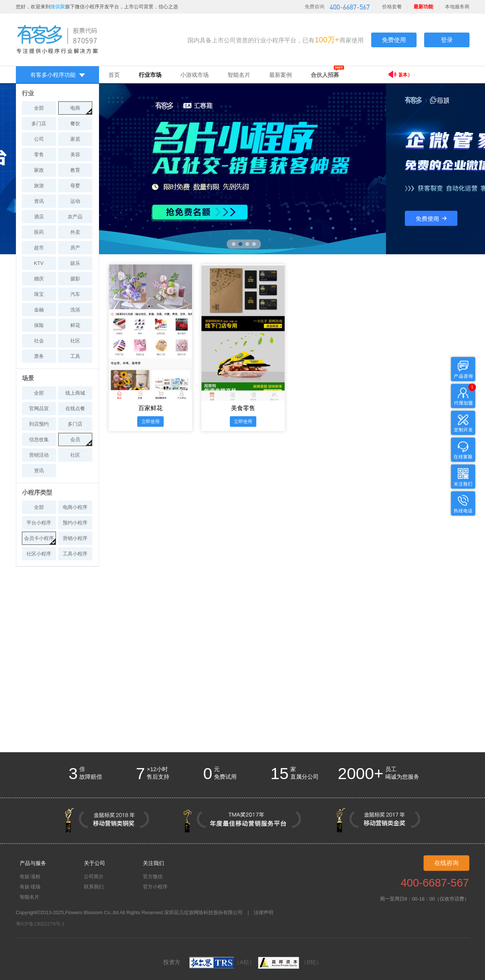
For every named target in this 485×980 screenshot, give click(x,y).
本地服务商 (457, 7)
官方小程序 (155, 887)
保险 (39, 325)
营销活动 (39, 455)
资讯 (39, 201)
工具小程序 (75, 554)
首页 (114, 75)
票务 (39, 356)
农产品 (75, 217)
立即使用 (150, 422)
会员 (75, 439)
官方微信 (153, 877)
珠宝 (39, 294)
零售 (39, 155)
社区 (75, 341)
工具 (75, 356)
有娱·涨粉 (30, 877)
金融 (39, 310)
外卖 (75, 232)
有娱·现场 (30, 887)
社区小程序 (39, 554)
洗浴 (75, 310)
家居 (75, 139)
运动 (75, 201)
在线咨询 (446, 863)
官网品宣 (39, 408)
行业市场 (150, 75)
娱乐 (75, 263)
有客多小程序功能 (57, 75)
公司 (39, 139)
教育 (75, 170)
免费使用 (394, 40)
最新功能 (423, 7)
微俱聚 (58, 7)
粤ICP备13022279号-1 (40, 924)
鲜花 (75, 325)
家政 (39, 170)
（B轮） (289, 962)
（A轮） (222, 962)
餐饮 (75, 124)
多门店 (39, 124)
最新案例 (280, 75)
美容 (75, 155)
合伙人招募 (325, 75)
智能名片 (239, 75)
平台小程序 (39, 523)
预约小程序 (75, 523)
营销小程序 (75, 538)
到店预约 (39, 424)
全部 (39, 108)
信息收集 (39, 439)
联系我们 (94, 887)
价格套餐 (392, 7)
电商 (75, 108)
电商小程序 (75, 507)
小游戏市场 (194, 75)
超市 (39, 248)
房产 (75, 248)
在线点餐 (75, 408)
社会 (39, 341)
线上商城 (75, 393)
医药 (39, 232)
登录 (447, 40)
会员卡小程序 (39, 538)
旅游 (39, 186)
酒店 (39, 217)
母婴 (75, 186)
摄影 (75, 279)
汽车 (75, 294)
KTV (39, 263)
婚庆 (39, 279)
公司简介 (94, 877)
